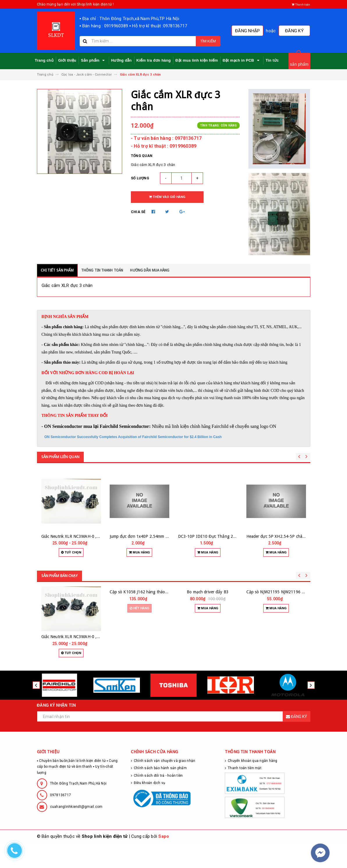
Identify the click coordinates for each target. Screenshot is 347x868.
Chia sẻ (138, 212)
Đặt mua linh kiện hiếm (197, 60)
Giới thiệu (67, 60)
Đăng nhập (251, 31)
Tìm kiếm (208, 41)
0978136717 (61, 820)
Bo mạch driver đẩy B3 (208, 662)
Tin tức (272, 60)
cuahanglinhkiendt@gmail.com (76, 832)
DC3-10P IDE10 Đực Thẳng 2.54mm (212, 536)
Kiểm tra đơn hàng (154, 60)
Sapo (164, 861)
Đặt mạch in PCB (242, 60)
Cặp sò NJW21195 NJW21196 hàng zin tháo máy (291, 662)
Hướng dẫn (121, 60)
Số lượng (140, 178)
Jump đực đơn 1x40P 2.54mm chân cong (147, 536)
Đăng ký (296, 31)
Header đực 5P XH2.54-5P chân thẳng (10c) (287, 536)
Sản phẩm (94, 60)
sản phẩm (299, 64)
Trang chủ (44, 60)
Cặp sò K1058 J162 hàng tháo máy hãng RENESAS (156, 662)
